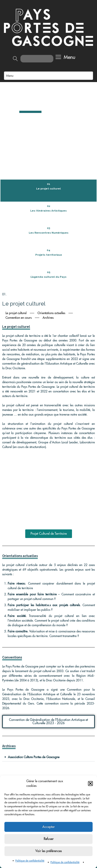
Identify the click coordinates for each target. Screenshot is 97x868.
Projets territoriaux (49, 159)
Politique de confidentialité (30, 861)
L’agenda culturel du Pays (48, 181)
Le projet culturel (48, 93)
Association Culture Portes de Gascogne (34, 662)
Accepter (48, 827)
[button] (90, 784)
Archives (48, 222)
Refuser (49, 839)
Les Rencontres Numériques (49, 137)
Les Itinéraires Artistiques (48, 115)
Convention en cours (19, 222)
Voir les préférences (49, 851)
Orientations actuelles (51, 217)
